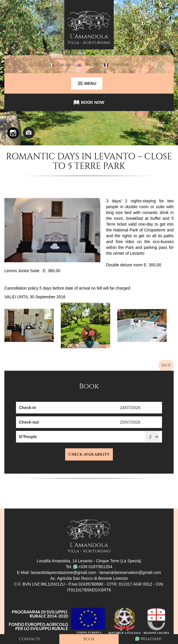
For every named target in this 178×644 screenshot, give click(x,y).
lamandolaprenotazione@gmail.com (63, 572)
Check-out (29, 422)
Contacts (30, 639)
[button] (13, 73)
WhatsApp (148, 639)
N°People (28, 437)
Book (89, 639)
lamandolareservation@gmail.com (130, 572)
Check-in (27, 408)
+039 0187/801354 (93, 567)
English (93, 65)
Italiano (66, 65)
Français (121, 65)
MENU (87, 83)
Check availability (89, 454)
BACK (166, 365)
